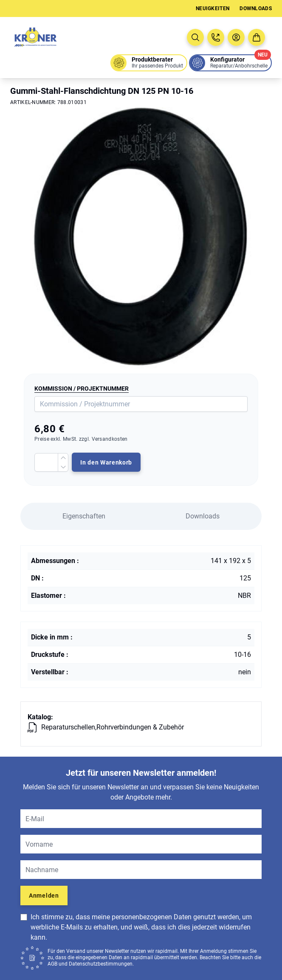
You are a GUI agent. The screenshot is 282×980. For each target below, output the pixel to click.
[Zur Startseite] (35, 37)
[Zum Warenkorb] (257, 37)
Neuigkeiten (213, 8)
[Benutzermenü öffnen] (236, 37)
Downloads (256, 8)
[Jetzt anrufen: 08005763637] (216, 37)
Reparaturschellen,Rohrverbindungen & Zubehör (113, 727)
